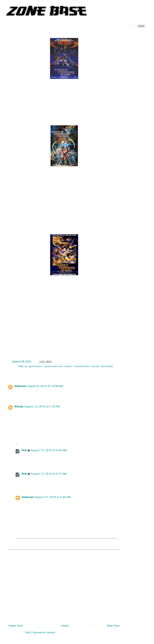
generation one (54, 366)
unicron (95, 366)
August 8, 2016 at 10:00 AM (45, 386)
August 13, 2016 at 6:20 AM (49, 450)
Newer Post (16, 626)
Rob (24, 450)
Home (65, 626)
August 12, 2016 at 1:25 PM (42, 406)
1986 (21, 366)
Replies (23, 444)
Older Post (113, 626)
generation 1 (36, 366)
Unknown (20, 386)
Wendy (19, 406)
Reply (18, 396)
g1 (26, 366)
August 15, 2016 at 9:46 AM (53, 497)
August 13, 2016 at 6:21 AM (49, 474)
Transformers (81, 366)
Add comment (19, 553)
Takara (68, 366)
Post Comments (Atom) (40, 632)
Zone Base (107, 366)
